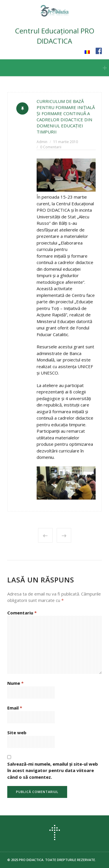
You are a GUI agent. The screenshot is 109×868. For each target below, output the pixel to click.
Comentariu (22, 613)
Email (15, 708)
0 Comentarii (51, 147)
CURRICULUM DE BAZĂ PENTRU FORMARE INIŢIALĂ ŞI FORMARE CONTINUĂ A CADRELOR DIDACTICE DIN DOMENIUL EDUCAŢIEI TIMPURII (66, 116)
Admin (42, 142)
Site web (17, 732)
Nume (15, 683)
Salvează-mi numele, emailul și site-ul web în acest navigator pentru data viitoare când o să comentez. (53, 770)
